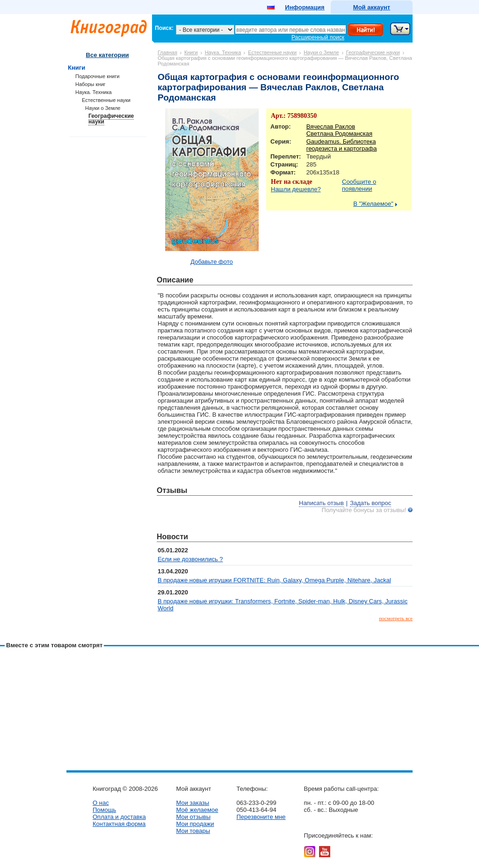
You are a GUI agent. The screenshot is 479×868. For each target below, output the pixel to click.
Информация (305, 7)
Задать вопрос (370, 503)
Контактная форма (119, 824)
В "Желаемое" (373, 204)
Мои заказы (192, 803)
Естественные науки (272, 52)
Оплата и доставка (119, 817)
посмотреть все (396, 618)
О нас (101, 803)
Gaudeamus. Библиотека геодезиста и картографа (342, 145)
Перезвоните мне (261, 817)
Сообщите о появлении (359, 185)
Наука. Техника (223, 52)
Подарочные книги (97, 76)
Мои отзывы (193, 817)
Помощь (104, 810)
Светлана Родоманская (339, 134)
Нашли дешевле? (296, 189)
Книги (191, 52)
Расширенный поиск (318, 37)
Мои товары (193, 831)
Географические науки (373, 52)
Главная (167, 52)
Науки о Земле (321, 52)
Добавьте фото (212, 262)
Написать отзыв (321, 503)
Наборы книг (91, 84)
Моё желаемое (197, 810)
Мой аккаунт (372, 7)
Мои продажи (195, 824)
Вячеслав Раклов (331, 127)
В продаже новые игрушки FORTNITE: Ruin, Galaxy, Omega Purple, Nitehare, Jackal (274, 580)
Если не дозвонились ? (190, 559)
